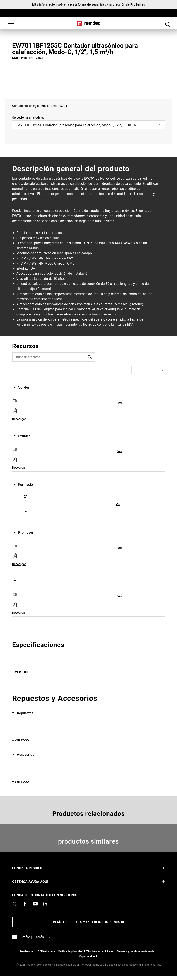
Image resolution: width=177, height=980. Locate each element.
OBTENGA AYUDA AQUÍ (37, 881)
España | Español (40, 937)
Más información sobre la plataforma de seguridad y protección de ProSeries (88, 4)
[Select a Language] (148, 370)
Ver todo (23, 672)
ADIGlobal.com (46, 951)
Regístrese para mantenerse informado (89, 922)
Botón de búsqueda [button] (168, 24)
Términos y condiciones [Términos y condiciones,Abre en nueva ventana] (100, 951)
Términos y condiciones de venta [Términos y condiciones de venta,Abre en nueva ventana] (135, 951)
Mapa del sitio (87, 956)
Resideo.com (27, 951)
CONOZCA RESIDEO (34, 868)
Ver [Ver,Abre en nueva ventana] (120, 402)
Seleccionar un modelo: (28, 117)
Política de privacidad (71, 951)
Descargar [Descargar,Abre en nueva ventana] (19, 419)
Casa (88, 23)
